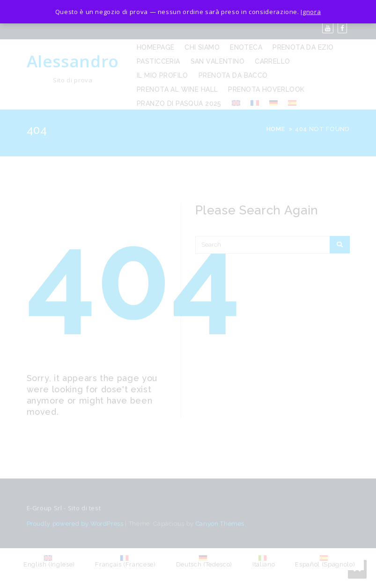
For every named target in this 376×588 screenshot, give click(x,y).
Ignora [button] (311, 12)
